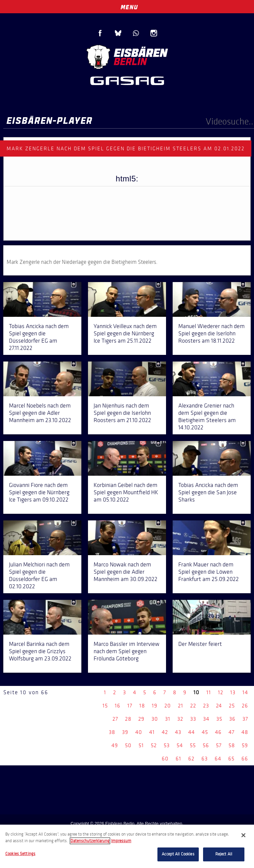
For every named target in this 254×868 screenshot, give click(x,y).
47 (232, 732)
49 (115, 745)
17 (130, 706)
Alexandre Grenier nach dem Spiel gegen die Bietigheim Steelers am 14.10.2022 (207, 416)
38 (112, 732)
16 (118, 706)
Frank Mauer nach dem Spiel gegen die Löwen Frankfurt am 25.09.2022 (209, 572)
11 (209, 692)
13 (233, 692)
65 (231, 759)
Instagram (154, 33)
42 (165, 732)
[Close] (243, 835)
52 (154, 745)
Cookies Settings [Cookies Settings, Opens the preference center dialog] (20, 854)
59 (245, 745)
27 (115, 719)
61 (178, 759)
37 (245, 719)
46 (218, 732)
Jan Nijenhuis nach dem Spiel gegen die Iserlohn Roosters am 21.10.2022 (122, 413)
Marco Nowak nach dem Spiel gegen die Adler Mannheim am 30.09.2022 (126, 572)
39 (125, 732)
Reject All (224, 854)
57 (219, 745)
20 (168, 706)
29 (141, 719)
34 (206, 719)
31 (168, 719)
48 (245, 732)
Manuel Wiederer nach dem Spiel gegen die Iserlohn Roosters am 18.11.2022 (212, 333)
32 (180, 719)
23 (206, 706)
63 (205, 759)
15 (105, 706)
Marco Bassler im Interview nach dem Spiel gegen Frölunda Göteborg (127, 651)
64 (218, 759)
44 (191, 732)
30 (155, 719)
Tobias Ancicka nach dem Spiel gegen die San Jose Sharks (208, 492)
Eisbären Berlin (127, 56)
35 (219, 719)
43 (178, 732)
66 (245, 759)
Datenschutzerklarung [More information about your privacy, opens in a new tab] (90, 841)
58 (232, 745)
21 (181, 706)
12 (221, 692)
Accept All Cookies (178, 854)
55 (193, 745)
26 (245, 706)
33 (193, 719)
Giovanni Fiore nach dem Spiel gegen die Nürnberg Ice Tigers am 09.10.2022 (39, 492)
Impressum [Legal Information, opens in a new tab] (121, 841)
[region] (127, 846)
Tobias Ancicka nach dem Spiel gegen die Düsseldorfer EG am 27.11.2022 (39, 337)
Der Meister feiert (200, 644)
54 (180, 745)
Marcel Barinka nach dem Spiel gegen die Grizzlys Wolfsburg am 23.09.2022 (40, 651)
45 (205, 732)
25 (232, 706)
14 (245, 692)
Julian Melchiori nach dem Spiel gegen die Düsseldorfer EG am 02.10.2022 (39, 575)
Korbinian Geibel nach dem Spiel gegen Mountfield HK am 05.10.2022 (126, 492)
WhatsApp (136, 33)
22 (193, 706)
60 (165, 759)
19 (155, 706)
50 (128, 745)
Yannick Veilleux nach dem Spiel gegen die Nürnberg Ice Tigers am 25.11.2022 (125, 333)
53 (167, 745)
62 (191, 759)
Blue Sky (118, 33)
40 (139, 732)
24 (219, 706)
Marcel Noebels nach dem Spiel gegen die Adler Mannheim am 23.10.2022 (40, 413)
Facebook (100, 33)
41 (152, 732)
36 (232, 719)
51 (141, 745)
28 (128, 719)
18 (142, 706)
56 (206, 745)
